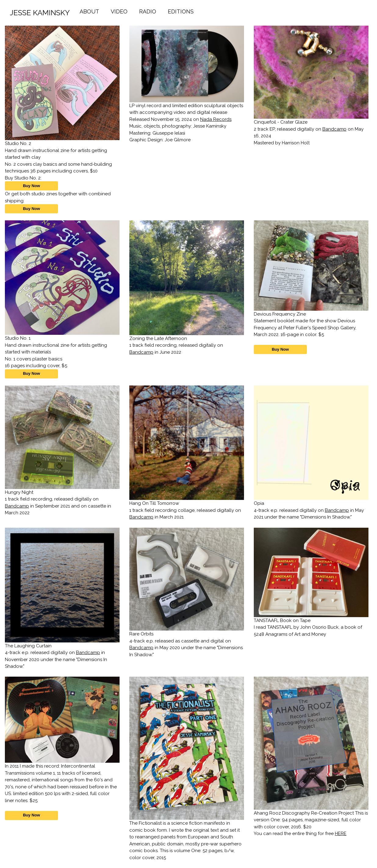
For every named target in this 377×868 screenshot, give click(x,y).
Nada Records (216, 119)
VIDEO (119, 11)
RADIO (148, 11)
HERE (341, 834)
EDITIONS (181, 11)
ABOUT (89, 11)
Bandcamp (334, 129)
